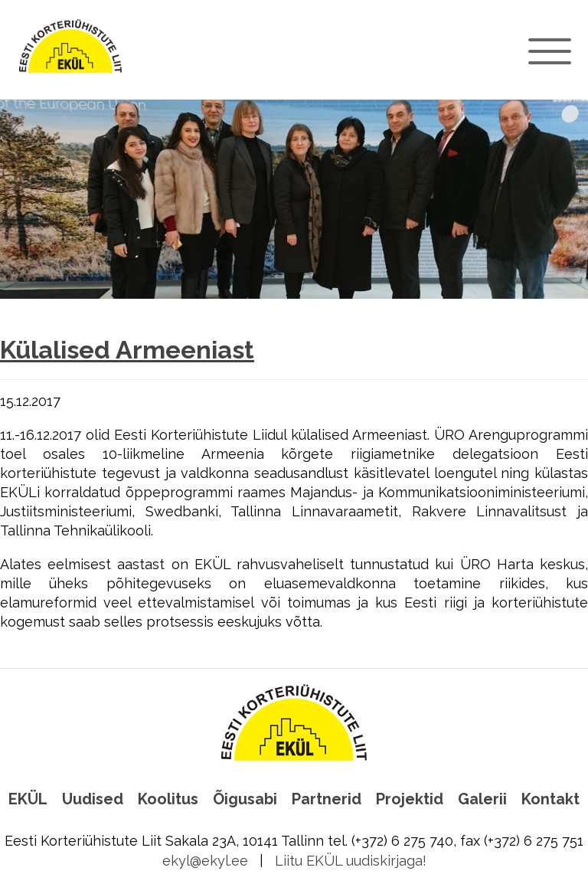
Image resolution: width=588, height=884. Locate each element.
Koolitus (168, 799)
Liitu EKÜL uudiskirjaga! (351, 861)
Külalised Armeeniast (127, 350)
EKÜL (28, 799)
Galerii (482, 799)
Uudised (93, 799)
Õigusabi (245, 799)
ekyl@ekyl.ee (205, 861)
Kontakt (550, 799)
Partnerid (327, 799)
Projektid (410, 799)
